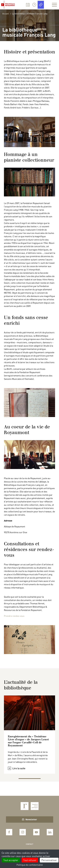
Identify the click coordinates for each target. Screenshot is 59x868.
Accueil (6, 14)
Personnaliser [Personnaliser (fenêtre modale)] (49, 860)
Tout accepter (11, 860)
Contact (29, 844)
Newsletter (29, 819)
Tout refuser (30, 860)
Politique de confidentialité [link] (30, 865)
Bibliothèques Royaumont (9, 5)
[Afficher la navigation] (54, 5)
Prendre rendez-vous (14, 616)
